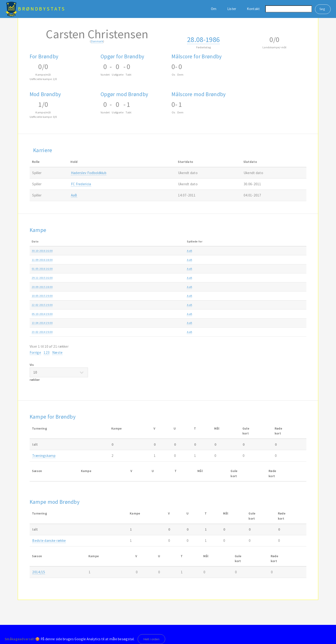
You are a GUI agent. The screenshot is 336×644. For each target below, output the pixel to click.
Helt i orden (152, 639)
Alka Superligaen (224, 251)
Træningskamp (44, 456)
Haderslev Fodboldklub (89, 173)
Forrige (35, 352)
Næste (58, 352)
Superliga (219, 314)
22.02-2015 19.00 (42, 305)
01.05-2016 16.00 (42, 269)
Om (214, 9)
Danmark (97, 41)
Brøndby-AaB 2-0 (150, 251)
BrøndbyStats (42, 9)
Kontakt (253, 9)
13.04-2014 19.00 (42, 323)
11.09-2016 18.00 (42, 260)
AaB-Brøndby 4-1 (150, 287)
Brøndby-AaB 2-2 (150, 332)
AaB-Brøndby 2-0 (150, 323)
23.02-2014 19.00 (42, 332)
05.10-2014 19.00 (42, 314)
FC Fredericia (81, 184)
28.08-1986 (203, 39)
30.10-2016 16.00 (42, 251)
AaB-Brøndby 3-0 (150, 269)
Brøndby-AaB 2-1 (150, 314)
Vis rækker (59, 372)
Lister (232, 9)
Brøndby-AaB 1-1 (150, 296)
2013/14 (281, 323)
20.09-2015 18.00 (42, 287)
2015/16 (281, 269)
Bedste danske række (49, 541)
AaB (74, 195)
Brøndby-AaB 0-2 (150, 278)
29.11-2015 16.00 (42, 278)
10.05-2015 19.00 (42, 296)
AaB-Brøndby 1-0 (150, 305)
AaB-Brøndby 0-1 (150, 260)
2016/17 (281, 251)
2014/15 (281, 296)
